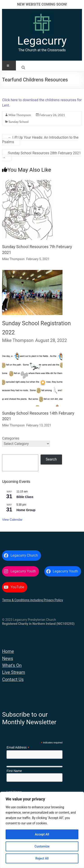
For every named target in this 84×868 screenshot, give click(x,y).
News (8, 659)
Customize (42, 846)
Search (51, 459)
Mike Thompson (20, 115)
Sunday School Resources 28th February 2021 (41, 155)
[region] (42, 830)
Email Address (18, 748)
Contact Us (13, 680)
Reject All (42, 858)
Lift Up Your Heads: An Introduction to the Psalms (40, 140)
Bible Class (25, 497)
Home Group (26, 510)
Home (8, 651)
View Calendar (12, 520)
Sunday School (19, 122)
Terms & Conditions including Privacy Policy (32, 600)
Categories (11, 438)
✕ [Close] (79, 4)
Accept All (42, 834)
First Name (14, 771)
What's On (12, 665)
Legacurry (42, 41)
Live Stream (14, 672)
